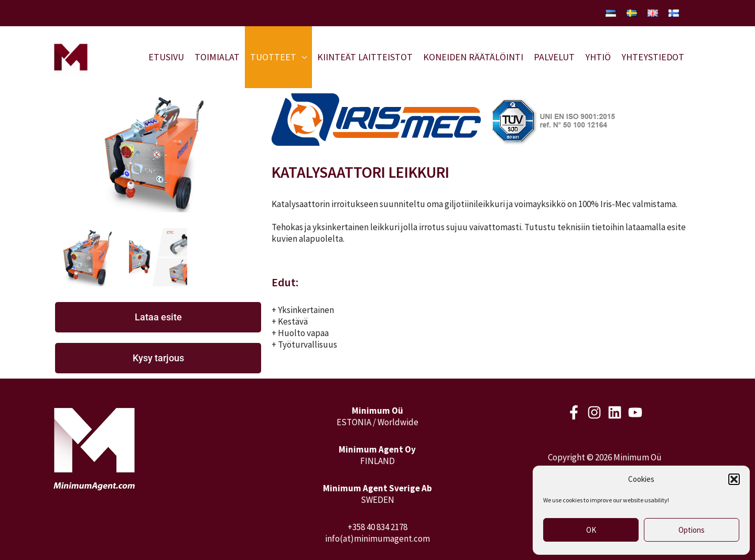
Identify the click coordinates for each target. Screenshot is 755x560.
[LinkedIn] (615, 412)
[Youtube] (635, 412)
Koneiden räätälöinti (473, 57)
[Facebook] (574, 412)
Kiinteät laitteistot (365, 57)
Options (692, 530)
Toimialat (217, 57)
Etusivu (166, 57)
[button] (734, 479)
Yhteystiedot (653, 57)
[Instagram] (594, 412)
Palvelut (554, 57)
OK (591, 530)
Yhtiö (598, 57)
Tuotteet (273, 57)
